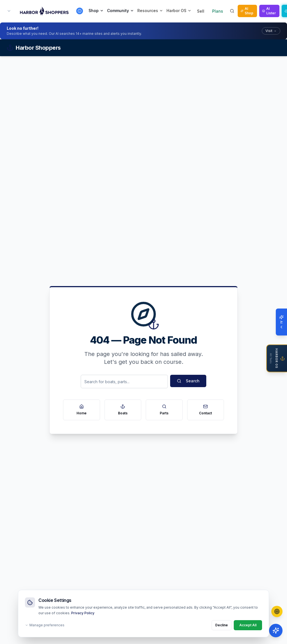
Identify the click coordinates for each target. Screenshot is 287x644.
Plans (218, 11)
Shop (96, 11)
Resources (150, 11)
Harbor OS (179, 11)
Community (121, 11)
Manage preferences (45, 625)
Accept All (248, 625)
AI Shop (247, 11)
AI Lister (269, 11)
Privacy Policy (83, 613)
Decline (222, 625)
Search (188, 381)
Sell (201, 11)
